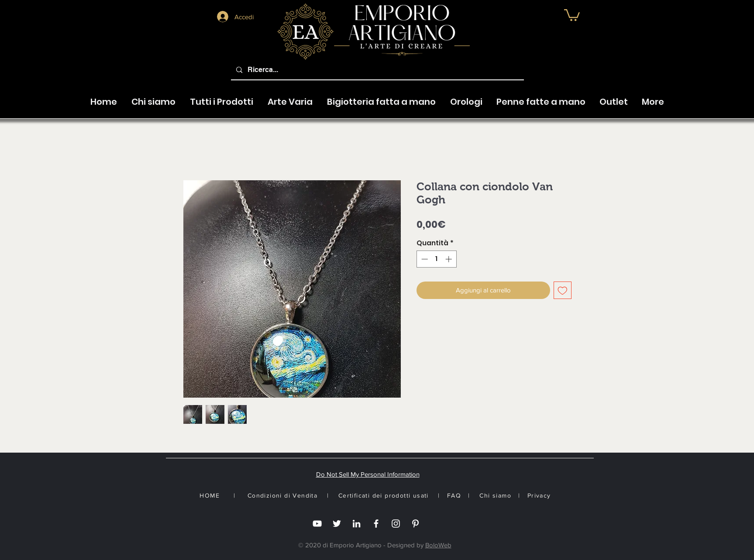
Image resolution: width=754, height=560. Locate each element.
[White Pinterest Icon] (415, 524)
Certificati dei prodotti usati (384, 495)
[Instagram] (396, 524)
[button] (290, 98)
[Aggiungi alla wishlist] (563, 290)
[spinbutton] (436, 259)
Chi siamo (495, 495)
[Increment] (449, 259)
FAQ (454, 495)
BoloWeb (438, 545)
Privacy (539, 495)
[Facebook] (376, 524)
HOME (210, 495)
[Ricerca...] (377, 70)
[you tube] (317, 524)
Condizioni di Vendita (282, 495)
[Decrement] (424, 259)
